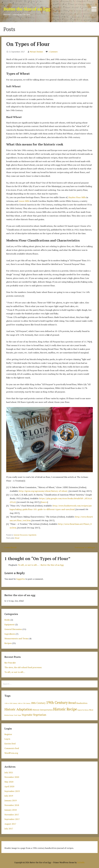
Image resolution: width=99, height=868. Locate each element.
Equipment (10, 624)
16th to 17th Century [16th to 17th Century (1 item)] (24, 703)
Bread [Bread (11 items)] (72, 703)
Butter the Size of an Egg (27, 9)
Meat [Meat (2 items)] (91, 710)
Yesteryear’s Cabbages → (86, 547)
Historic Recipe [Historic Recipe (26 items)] (65, 709)
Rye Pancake (10, 663)
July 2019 (9, 796)
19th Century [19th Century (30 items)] (57, 702)
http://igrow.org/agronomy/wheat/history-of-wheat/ (43, 491)
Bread (17, 538)
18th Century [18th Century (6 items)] (38, 703)
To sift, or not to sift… (15, 672)
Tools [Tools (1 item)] (15, 715)
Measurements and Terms (16, 638)
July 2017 (9, 829)
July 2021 (9, 772)
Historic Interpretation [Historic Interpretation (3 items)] (43, 710)
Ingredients (32, 535)
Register (8, 734)
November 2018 (12, 805)
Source (44, 502)
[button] (95, 6)
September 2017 (12, 819)
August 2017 (10, 824)
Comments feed (12, 748)
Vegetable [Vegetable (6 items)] (27, 715)
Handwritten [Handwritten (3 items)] (82, 703)
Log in (7, 739)
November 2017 (12, 815)
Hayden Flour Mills (77, 197)
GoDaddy (81, 862)
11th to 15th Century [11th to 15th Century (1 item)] (11, 703)
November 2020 (12, 777)
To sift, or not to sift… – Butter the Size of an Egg (41, 565)
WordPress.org (11, 753)
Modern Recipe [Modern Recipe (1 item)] (9, 715)
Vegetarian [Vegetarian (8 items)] (40, 715)
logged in (21, 579)
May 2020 (9, 782)
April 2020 (9, 786)
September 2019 (12, 791)
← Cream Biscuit (9, 547)
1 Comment (53, 52)
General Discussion (21, 535)
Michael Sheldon (36, 52)
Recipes (8, 643)
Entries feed (10, 744)
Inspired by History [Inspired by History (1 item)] (83, 710)
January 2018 (11, 810)
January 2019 (11, 800)
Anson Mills (24, 201)
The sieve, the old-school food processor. (23, 667)
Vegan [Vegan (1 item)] (19, 715)
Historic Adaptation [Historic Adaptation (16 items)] (18, 709)
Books (7, 620)
